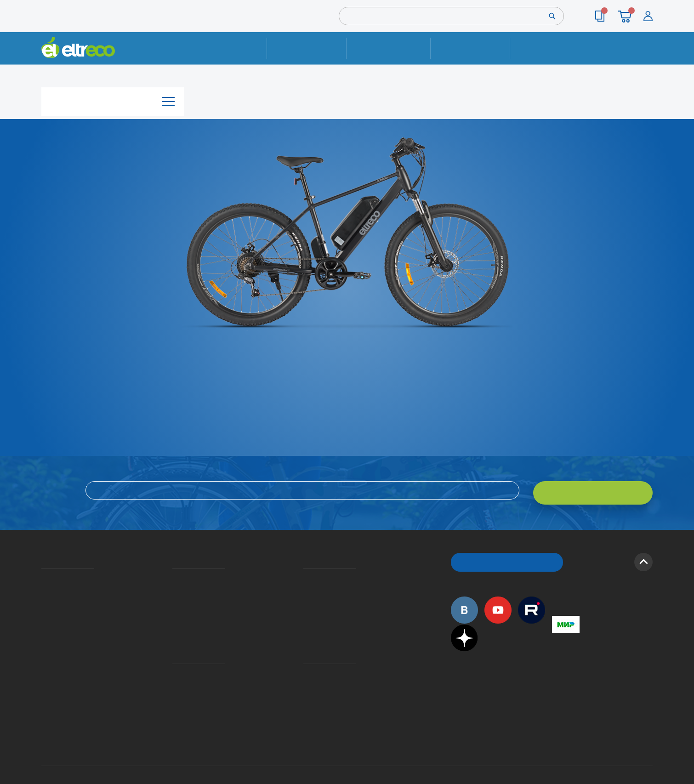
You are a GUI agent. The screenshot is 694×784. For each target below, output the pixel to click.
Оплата (470, 48)
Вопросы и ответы (306, 573)
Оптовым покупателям (45, 649)
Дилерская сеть (306, 663)
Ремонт (307, 48)
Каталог (113, 98)
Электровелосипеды (44, 599)
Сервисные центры (306, 676)
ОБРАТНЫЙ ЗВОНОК (507, 556)
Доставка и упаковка (388, 48)
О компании (43, 573)
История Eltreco (44, 586)
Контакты (550, 48)
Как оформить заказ (306, 586)
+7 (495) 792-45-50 (648, 56)
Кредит (173, 599)
